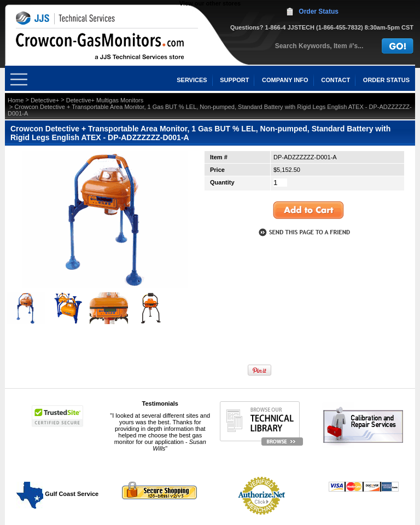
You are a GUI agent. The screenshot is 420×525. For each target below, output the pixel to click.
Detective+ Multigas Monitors (105, 100)
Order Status (319, 11)
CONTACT (336, 80)
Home (16, 100)
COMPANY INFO (285, 80)
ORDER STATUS (386, 80)
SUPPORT (234, 80)
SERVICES (192, 80)
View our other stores (210, 3)
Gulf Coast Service (58, 494)
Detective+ (45, 100)
